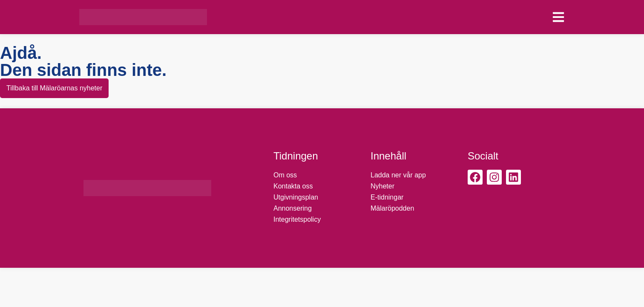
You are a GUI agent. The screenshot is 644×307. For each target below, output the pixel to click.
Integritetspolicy (297, 219)
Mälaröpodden (392, 208)
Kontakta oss (293, 186)
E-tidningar (387, 197)
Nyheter (382, 186)
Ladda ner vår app (398, 175)
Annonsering (293, 208)
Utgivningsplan (296, 197)
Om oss (285, 175)
